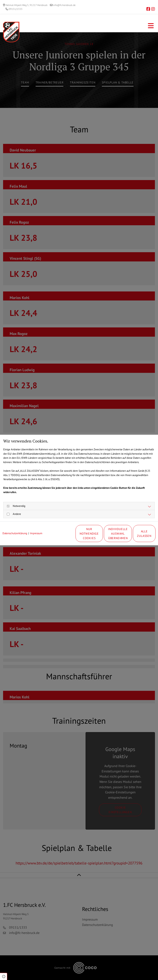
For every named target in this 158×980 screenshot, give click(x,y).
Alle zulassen (137, 536)
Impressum (36, 525)
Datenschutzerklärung (15, 525)
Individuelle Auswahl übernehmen (98, 536)
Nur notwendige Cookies (58, 536)
